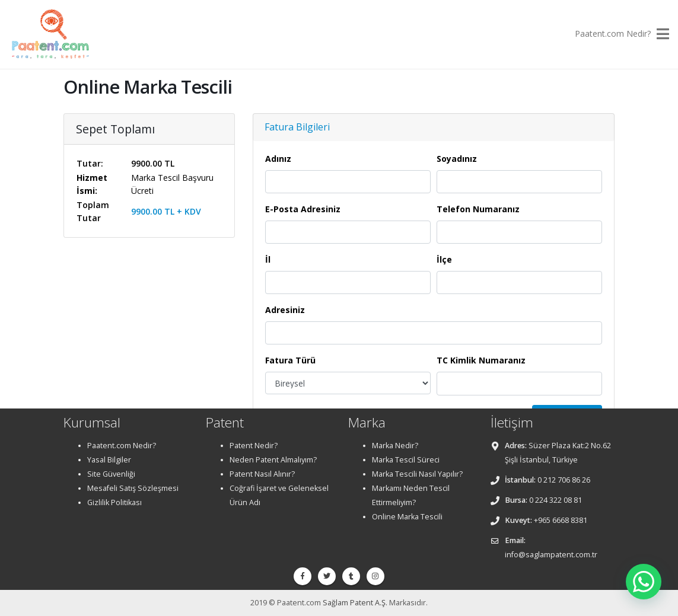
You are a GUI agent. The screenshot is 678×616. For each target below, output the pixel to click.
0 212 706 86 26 (564, 480)
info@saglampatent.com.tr (551, 555)
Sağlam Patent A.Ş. (355, 603)
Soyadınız (457, 159)
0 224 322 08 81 (556, 500)
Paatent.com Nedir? (613, 33)
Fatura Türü (290, 360)
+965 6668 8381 (561, 520)
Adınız (278, 159)
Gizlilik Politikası (114, 502)
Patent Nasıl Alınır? (262, 474)
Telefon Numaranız (478, 209)
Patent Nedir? (254, 446)
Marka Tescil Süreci (406, 460)
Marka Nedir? (395, 446)
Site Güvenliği (111, 474)
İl (268, 259)
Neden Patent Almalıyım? (273, 460)
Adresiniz (285, 310)
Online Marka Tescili (407, 517)
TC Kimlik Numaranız (481, 360)
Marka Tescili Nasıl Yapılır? (417, 474)
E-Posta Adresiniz (303, 209)
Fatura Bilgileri (297, 127)
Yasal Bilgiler (109, 460)
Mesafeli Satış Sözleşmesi (133, 488)
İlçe (444, 259)
